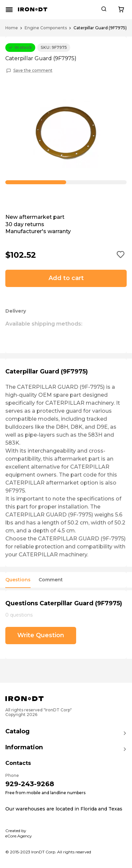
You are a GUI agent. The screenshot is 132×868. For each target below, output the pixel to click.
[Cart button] (121, 10)
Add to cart (66, 278)
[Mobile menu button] (9, 10)
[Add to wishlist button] (121, 255)
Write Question (41, 635)
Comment (51, 580)
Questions (18, 580)
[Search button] (104, 10)
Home (12, 28)
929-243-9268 (30, 784)
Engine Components (46, 28)
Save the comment (33, 71)
